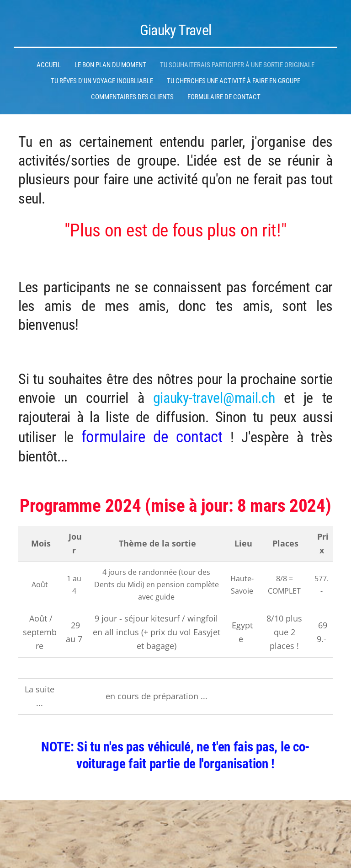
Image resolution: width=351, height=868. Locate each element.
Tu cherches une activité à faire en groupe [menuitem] (234, 81)
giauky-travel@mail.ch (214, 398)
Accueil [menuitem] (49, 65)
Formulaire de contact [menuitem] (224, 97)
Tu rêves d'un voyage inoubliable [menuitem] (102, 81)
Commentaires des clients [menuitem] (132, 97)
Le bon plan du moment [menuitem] (110, 65)
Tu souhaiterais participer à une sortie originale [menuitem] (237, 65)
